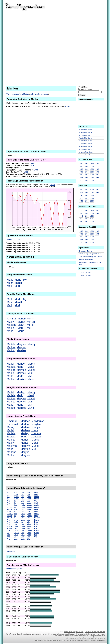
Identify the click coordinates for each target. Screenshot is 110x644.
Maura (29, 516)
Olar (36, 492)
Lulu (22, 530)
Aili (8, 492)
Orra (36, 516)
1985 (97, 163)
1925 (87, 169)
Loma (23, 507)
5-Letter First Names (86, 138)
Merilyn (36, 427)
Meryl (31, 367)
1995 (97, 169)
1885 (81, 166)
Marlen (25, 424)
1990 (97, 166)
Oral (36, 503)
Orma (37, 514)
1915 (87, 163)
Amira (9, 526)
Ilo (15, 507)
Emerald (12, 421)
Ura (36, 537)
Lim (22, 501)
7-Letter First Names (86, 144)
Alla (8, 503)
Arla (8, 537)
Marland (11, 325)
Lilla (22, 497)
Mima (29, 524)
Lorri (23, 516)
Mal (28, 495)
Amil (9, 522)
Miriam (29, 530)
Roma (37, 533)
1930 (87, 172)
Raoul (37, 520)
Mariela (11, 344)
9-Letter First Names (86, 149)
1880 (81, 163)
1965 (92, 172)
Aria (8, 535)
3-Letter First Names (86, 132)
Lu (22, 522)
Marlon (22, 319)
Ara (8, 530)
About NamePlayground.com (74, 632)
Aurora (17, 499)
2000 (97, 172)
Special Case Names (86, 259)
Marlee (11, 379)
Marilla (11, 350)
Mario (29, 509)
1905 (81, 178)
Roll (36, 526)
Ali (8, 499)
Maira (29, 492)
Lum (23, 533)
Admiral (11, 319)
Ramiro (37, 518)
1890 (81, 169)
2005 (97, 175)
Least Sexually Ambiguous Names (90, 257)
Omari (37, 499)
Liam (16, 539)
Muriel (31, 370)
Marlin (10, 328)
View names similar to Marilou (18, 94)
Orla (36, 509)
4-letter (89, 276)
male (32, 94)
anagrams (44, 94)
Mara (29, 499)
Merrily (31, 344)
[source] (67, 106)
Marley (21, 364)
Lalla (16, 526)
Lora (23, 509)
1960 (92, 169)
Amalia (10, 514)
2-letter (82, 276)
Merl (9, 286)
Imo (15, 511)
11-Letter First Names (86, 155)
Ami (8, 520)
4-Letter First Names (86, 135)
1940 (87, 178)
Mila (28, 520)
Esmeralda (13, 424)
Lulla (23, 528)
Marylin (25, 452)
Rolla (36, 528)
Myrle (31, 379)
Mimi (29, 526)
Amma (10, 528)
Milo (28, 522)
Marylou (21, 347)
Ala (8, 497)
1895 (81, 172)
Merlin (31, 319)
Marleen (25, 421)
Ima (15, 509)
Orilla (36, 507)
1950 (92, 163)
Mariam (30, 505)
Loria (23, 514)
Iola (15, 514)
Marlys (24, 443)
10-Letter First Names (86, 152)
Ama (9, 511)
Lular (23, 526)
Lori (22, 511)
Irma (16, 520)
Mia (28, 518)
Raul (36, 522)
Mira (28, 528)
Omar (37, 497)
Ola (28, 539)
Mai (22, 537)
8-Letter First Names (86, 146)
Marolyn (25, 446)
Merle (18, 280)
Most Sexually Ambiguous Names (90, 254)
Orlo (36, 511)
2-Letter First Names (86, 130)
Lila (22, 492)
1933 (36, 170)
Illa (15, 503)
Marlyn (22, 322)
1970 (92, 175)
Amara (10, 516)
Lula (22, 524)
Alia (8, 501)
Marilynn (12, 446)
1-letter (82, 273)
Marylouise (38, 421)
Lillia (23, 499)
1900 (81, 175)
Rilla (36, 524)
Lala (16, 524)
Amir (9, 524)
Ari (8, 533)
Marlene (25, 430)
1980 (92, 180)
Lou (22, 518)
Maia (23, 539)
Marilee (11, 347)
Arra (16, 492)
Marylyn (36, 424)
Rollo (36, 530)
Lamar (16, 528)
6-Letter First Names (86, 141)
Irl (15, 518)
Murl (17, 286)
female (37, 94)
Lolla (23, 505)
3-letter (89, 273)
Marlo (10, 280)
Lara (16, 530)
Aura (16, 495)
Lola (22, 503)
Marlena (25, 427)
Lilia (22, 495)
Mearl (10, 283)
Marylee (21, 344)
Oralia (37, 505)
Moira (29, 533)
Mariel (10, 364)
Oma (36, 495)
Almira (9, 507)
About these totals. (14, 239)
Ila (15, 501)
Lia (15, 537)
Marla (10, 376)
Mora (29, 535)
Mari (28, 501)
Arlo (8, 539)
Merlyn (31, 322)
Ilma (16, 505)
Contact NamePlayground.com (95, 632)
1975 (92, 178)
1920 (87, 166)
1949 (32, 166)
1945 (87, 180)
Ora (36, 501)
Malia (29, 497)
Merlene (36, 433)
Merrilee (21, 350)
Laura (16, 533)
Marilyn (11, 322)
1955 (92, 166)
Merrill (18, 283)
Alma (9, 505)
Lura (23, 535)
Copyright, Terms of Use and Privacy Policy (91, 640)
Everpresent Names (85, 251)
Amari (9, 518)
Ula (36, 535)
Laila (16, 522)
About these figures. (14, 569)
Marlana (11, 452)
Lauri (16, 535)
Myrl (26, 280)
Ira (15, 516)
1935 (87, 175)
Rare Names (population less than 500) (90, 263)
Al (8, 495)
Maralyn (11, 427)
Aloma (9, 509)
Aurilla (16, 497)
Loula (23, 520)
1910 (81, 180)
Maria (29, 503)
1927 (32, 164)
